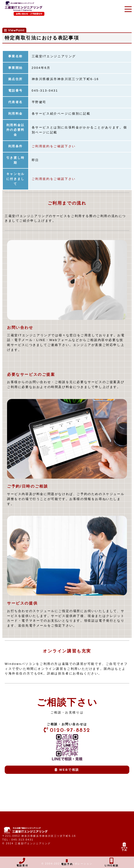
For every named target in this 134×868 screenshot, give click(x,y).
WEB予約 (124, 848)
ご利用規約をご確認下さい (54, 146)
